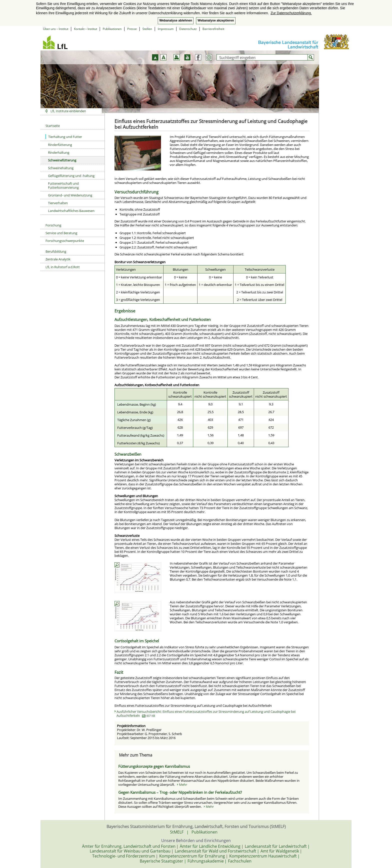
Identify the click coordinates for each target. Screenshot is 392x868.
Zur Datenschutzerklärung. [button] (291, 13)
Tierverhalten (58, 203)
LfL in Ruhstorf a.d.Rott (63, 267)
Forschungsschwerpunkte (65, 241)
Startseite (53, 126)
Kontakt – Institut (85, 29)
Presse (132, 29)
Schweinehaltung (61, 168)
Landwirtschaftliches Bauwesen (71, 211)
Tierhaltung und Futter (64, 137)
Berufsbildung (56, 251)
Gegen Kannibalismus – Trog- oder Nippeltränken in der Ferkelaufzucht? (180, 792)
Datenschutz (188, 29)
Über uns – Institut (56, 29)
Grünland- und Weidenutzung (70, 195)
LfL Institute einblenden (68, 111)
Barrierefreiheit (213, 29)
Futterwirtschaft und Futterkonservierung (63, 185)
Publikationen (112, 29)
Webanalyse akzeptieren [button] (216, 20)
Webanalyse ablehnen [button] (176, 20)
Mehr (183, 785)
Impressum (166, 29)
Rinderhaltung (59, 152)
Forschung (53, 225)
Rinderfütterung (60, 145)
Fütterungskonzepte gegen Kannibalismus (154, 766)
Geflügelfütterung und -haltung (71, 176)
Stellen (147, 29)
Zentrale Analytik (58, 259)
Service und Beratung (61, 233)
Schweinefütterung (62, 160)
